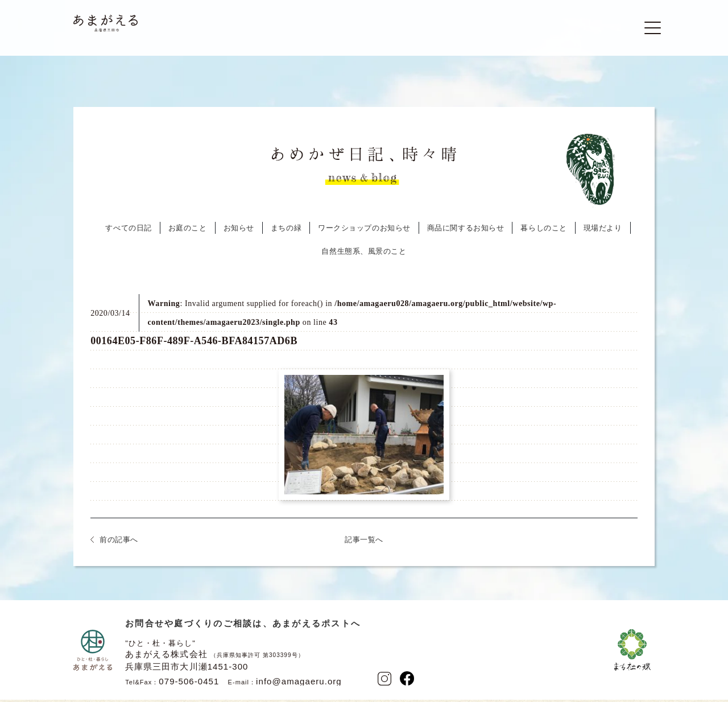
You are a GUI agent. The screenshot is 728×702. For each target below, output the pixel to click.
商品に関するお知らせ (466, 232)
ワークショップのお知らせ (364, 232)
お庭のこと (188, 232)
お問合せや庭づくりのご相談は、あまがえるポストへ (243, 627)
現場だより (603, 232)
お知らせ (239, 232)
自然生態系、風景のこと (364, 255)
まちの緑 (286, 232)
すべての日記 (128, 232)
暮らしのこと (543, 232)
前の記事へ (119, 544)
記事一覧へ (364, 544)
